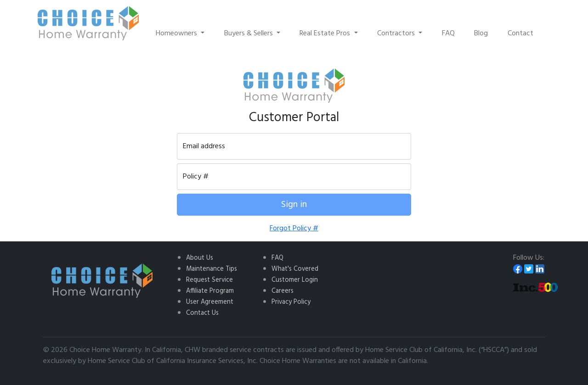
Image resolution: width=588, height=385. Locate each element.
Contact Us (202, 313)
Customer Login (295, 280)
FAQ (448, 33)
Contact (520, 33)
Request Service (209, 280)
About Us (200, 258)
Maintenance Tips (212, 269)
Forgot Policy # (294, 229)
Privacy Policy (291, 302)
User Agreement (210, 302)
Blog (481, 33)
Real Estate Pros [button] (326, 33)
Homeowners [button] (177, 33)
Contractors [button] (397, 33)
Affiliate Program (210, 291)
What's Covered (295, 269)
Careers (283, 291)
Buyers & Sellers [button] (249, 33)
